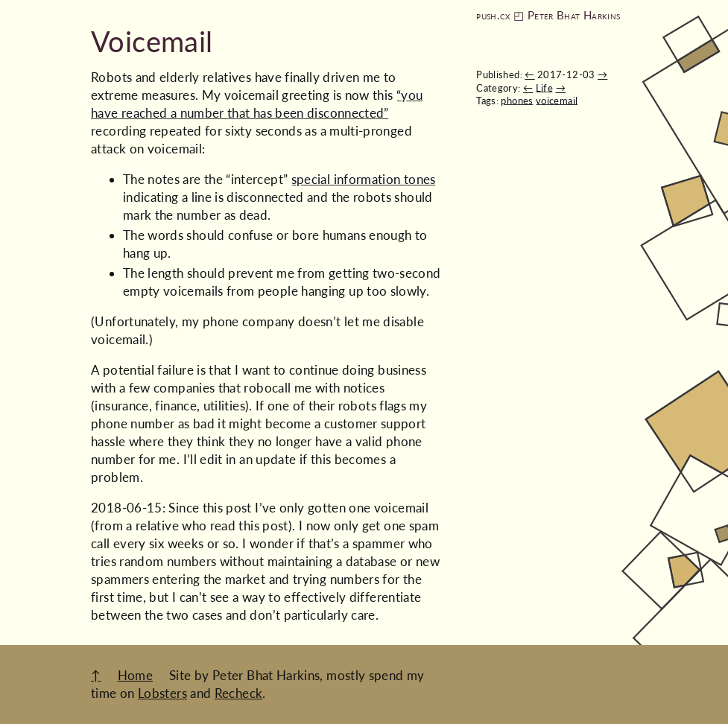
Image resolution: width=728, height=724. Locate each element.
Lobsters (162, 693)
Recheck (239, 693)
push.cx (493, 15)
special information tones (364, 179)
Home (135, 675)
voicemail (557, 101)
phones (517, 101)
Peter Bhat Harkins (574, 15)
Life (544, 88)
